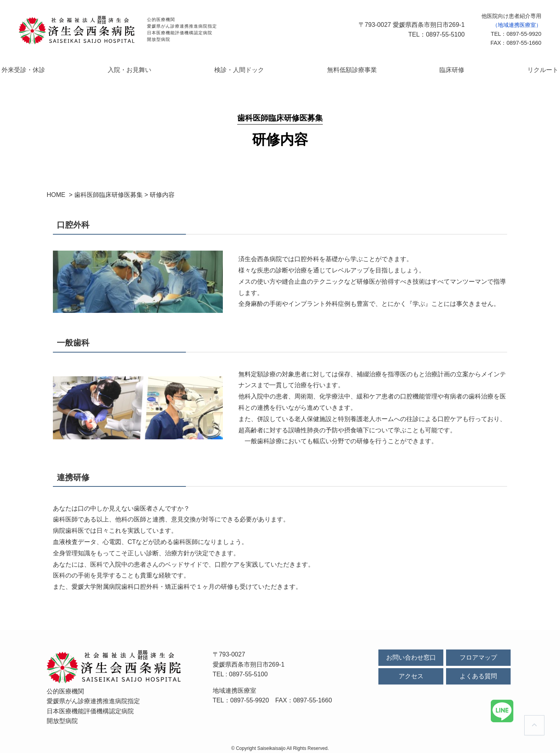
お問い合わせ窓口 (411, 654)
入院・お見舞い (158, 68)
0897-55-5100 (248, 671)
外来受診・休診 (69, 68)
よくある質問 (478, 673)
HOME (56, 192)
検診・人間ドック (249, 68)
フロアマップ (478, 654)
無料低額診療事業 (344, 68)
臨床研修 (425, 68)
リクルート (497, 68)
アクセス (411, 673)
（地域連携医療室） (517, 25)
